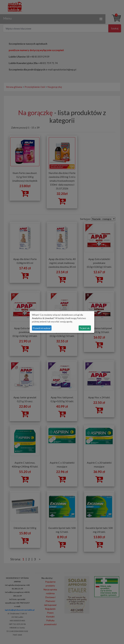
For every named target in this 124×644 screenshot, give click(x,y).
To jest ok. (85, 328)
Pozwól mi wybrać (42, 328)
